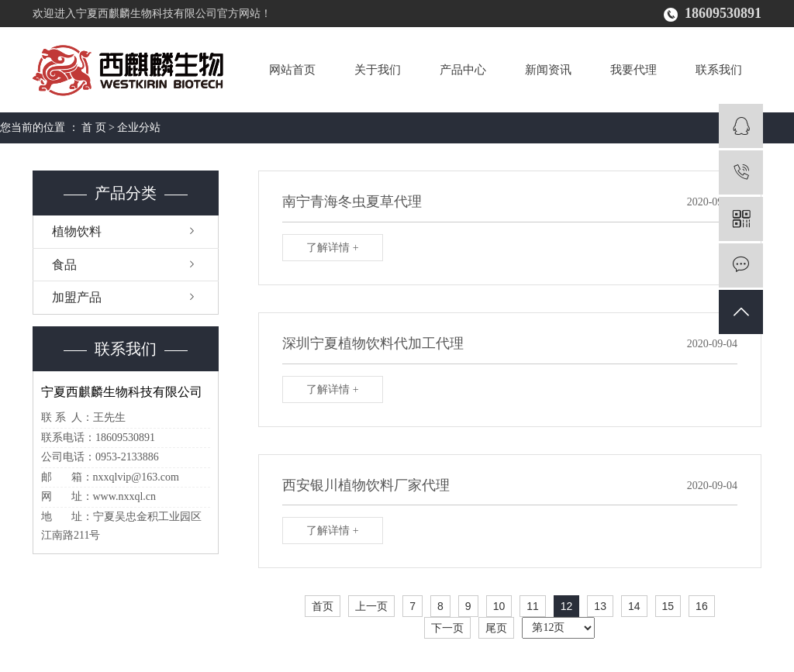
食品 (64, 265)
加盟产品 (77, 297)
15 (668, 606)
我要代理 (633, 70)
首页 (323, 606)
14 (634, 606)
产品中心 (463, 70)
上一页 (371, 606)
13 (600, 606)
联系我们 (719, 70)
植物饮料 (77, 231)
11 (533, 606)
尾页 (496, 628)
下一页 (447, 628)
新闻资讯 (548, 70)
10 (499, 606)
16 (702, 606)
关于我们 (378, 70)
